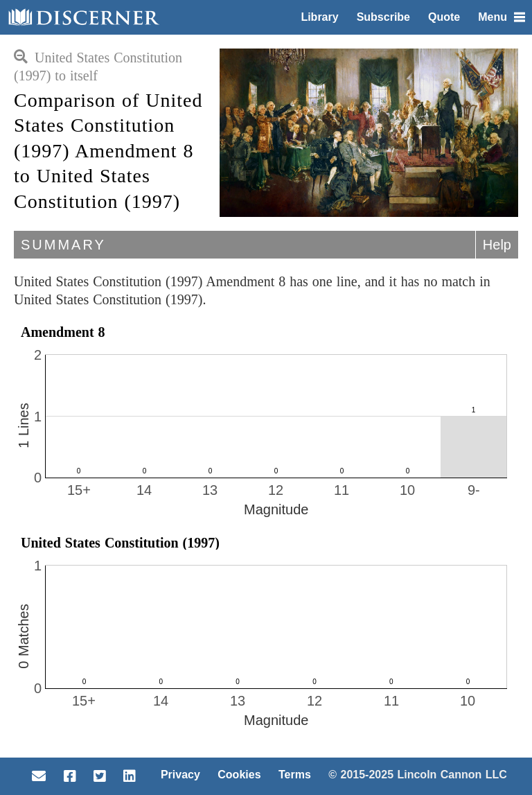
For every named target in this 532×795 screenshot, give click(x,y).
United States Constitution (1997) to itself (98, 67)
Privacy (180, 775)
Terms (295, 775)
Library (319, 17)
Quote (444, 17)
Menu (502, 17)
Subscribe (383, 17)
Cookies (239, 775)
